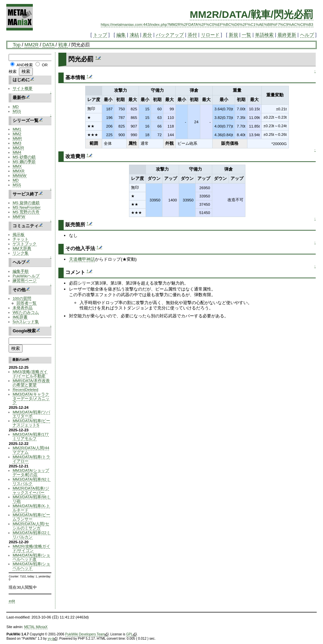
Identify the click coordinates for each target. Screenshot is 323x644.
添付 (192, 35)
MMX (17, 166)
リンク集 (21, 253)
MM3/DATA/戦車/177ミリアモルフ (31, 436)
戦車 (63, 45)
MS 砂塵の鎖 (24, 157)
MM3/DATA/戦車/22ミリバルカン (32, 535)
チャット (21, 239)
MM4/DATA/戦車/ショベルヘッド (31, 566)
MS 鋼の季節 (24, 161)
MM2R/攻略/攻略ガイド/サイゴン (31, 548)
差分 (147, 35)
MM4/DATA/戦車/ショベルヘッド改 (31, 557)
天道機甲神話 (82, 259)
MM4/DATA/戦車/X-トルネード (31, 508)
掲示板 (19, 234)
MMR (17, 138)
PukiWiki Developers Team (87, 634)
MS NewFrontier (27, 207)
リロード (210, 35)
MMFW (19, 216)
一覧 (246, 35)
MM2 (17, 134)
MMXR (19, 171)
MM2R (32, 45)
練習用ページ (25, 280)
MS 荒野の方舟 (26, 212)
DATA (48, 45)
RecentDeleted (25, 389)
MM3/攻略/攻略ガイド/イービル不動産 (30, 374)
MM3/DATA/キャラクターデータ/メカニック (31, 398)
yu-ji (53, 639)
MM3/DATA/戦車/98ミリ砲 (32, 499)
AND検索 (25, 65)
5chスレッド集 (26, 322)
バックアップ (170, 35)
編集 (121, 35)
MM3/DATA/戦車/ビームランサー (31, 517)
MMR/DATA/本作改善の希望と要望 (31, 383)
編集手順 (21, 271)
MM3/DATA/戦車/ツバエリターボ (31, 414)
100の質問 (22, 298)
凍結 (134, 35)
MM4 (17, 152)
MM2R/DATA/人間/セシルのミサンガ (31, 526)
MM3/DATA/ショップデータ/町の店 (31, 472)
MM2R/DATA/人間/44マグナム (31, 450)
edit (12, 601)
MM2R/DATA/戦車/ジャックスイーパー (31, 490)
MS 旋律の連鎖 (26, 203)
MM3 (17, 143)
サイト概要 (23, 88)
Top (16, 45)
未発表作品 (23, 308)
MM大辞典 (22, 248)
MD (16, 107)
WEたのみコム (26, 312)
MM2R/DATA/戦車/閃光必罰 (251, 14)
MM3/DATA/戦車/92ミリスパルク (32, 481)
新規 (233, 35)
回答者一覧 (27, 303)
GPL (131, 634)
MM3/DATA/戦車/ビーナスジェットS (31, 423)
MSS (17, 111)
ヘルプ (307, 35)
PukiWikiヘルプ (26, 276)
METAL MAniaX (36, 627)
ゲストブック (25, 244)
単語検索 (264, 35)
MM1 (17, 129)
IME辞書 (20, 317)
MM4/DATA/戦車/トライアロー (31, 459)
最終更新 (287, 35)
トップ (100, 35)
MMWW (19, 175)
